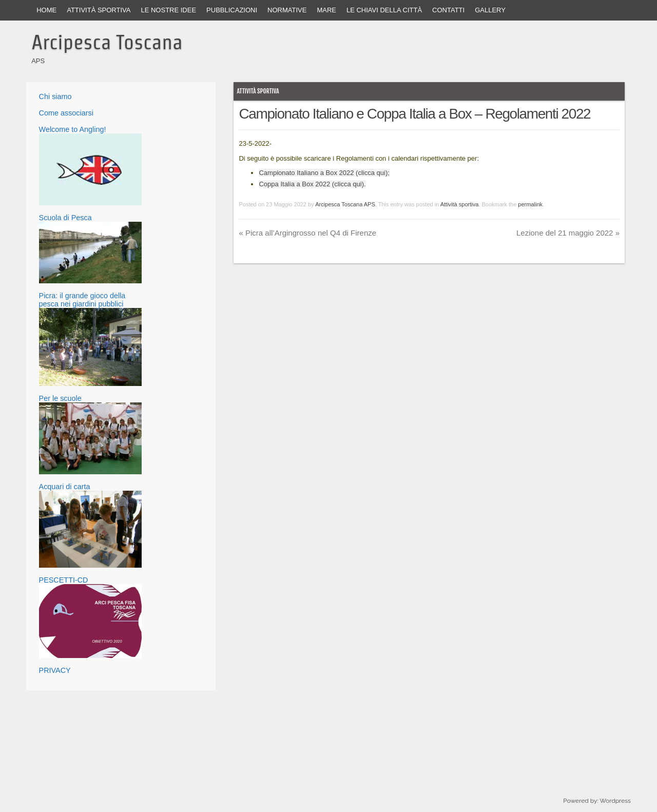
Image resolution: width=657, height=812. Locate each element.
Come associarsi (66, 113)
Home (46, 10)
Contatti (448, 10)
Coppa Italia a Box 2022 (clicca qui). (312, 184)
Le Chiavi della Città (384, 10)
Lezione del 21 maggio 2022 (568, 233)
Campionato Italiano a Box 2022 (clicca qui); (324, 173)
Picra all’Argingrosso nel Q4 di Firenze (307, 233)
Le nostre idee (168, 10)
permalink (530, 204)
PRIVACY (55, 670)
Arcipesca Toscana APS (345, 204)
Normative (287, 10)
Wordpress (615, 801)
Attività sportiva (99, 10)
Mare (326, 10)
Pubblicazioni (232, 10)
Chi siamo (55, 96)
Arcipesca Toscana (107, 42)
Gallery (490, 10)
